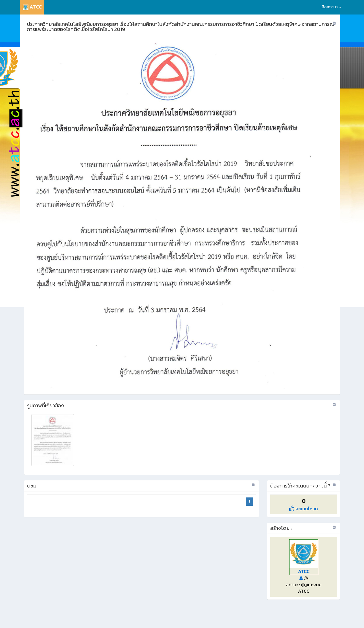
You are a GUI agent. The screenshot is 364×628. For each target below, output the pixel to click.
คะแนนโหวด (304, 509)
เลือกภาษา (331, 7)
